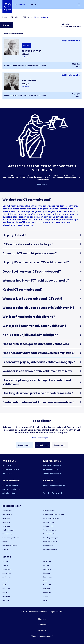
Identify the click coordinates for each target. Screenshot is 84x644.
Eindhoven (25, 57)
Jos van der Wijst (32, 51)
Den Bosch (25, 87)
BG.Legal (25, 54)
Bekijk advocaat (71, 40)
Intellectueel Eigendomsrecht (28, 66)
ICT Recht (42, 66)
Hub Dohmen (29, 81)
